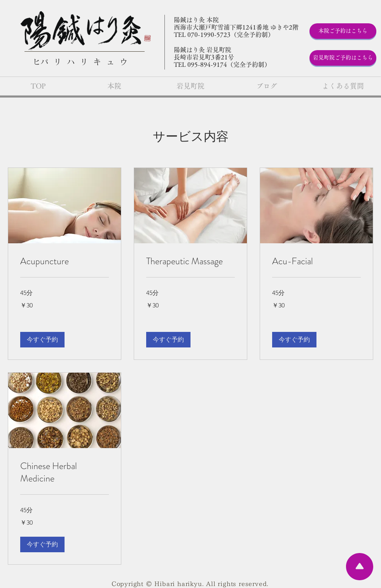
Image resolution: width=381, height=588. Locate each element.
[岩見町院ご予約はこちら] (343, 58)
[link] (65, 262)
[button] (42, 340)
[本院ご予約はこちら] (343, 31)
